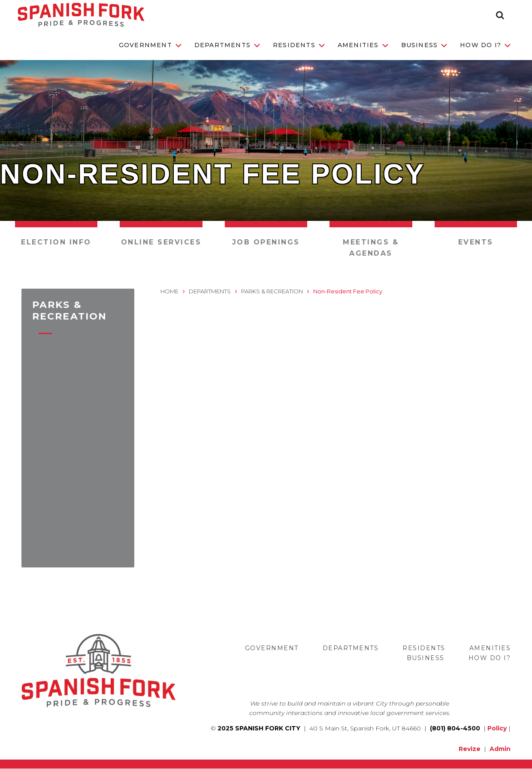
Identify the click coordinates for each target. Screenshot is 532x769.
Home (169, 291)
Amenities (363, 45)
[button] (500, 15)
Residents (299, 45)
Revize (470, 749)
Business (424, 45)
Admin (500, 749)
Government (150, 45)
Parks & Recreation (272, 291)
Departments (227, 45)
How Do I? (485, 45)
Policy (497, 728)
